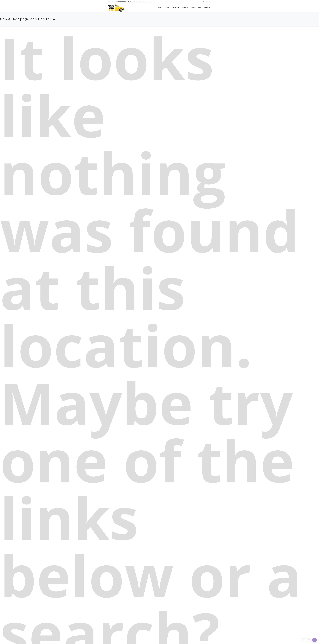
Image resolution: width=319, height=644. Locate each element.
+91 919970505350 (117, 2)
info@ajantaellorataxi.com (140, 2)
